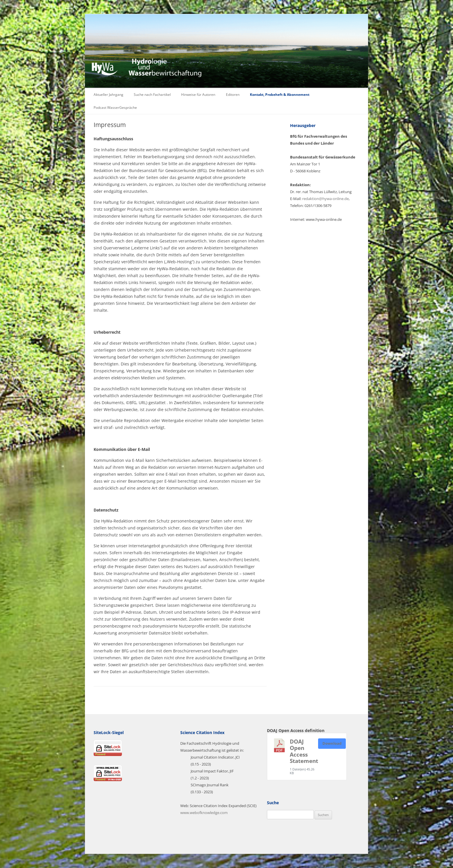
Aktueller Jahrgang (108, 95)
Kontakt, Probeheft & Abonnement (280, 95)
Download (332, 743)
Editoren (233, 95)
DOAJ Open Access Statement (304, 751)
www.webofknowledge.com (204, 813)
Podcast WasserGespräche (115, 108)
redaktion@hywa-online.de (325, 199)
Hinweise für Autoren (198, 95)
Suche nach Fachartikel (152, 95)
